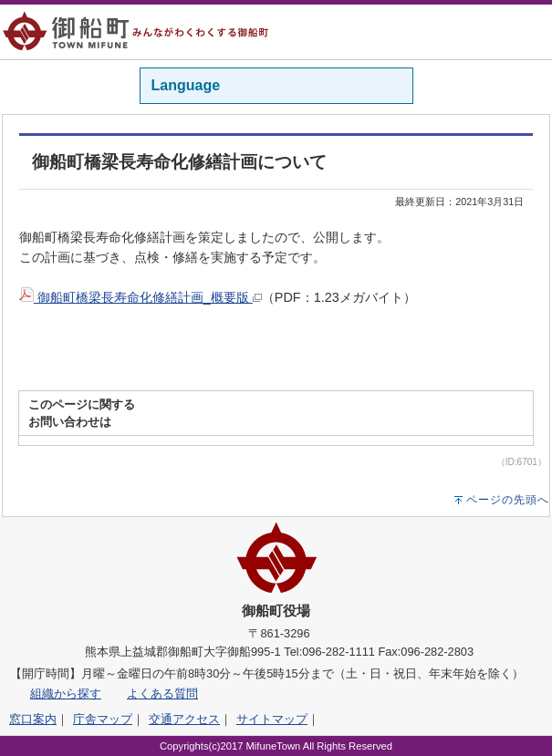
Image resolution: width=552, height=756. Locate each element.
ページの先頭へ (508, 500)
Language (186, 85)
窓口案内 (33, 719)
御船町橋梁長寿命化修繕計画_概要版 (141, 297)
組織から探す (66, 694)
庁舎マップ (103, 719)
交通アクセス (184, 719)
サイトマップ (272, 719)
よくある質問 (162, 694)
